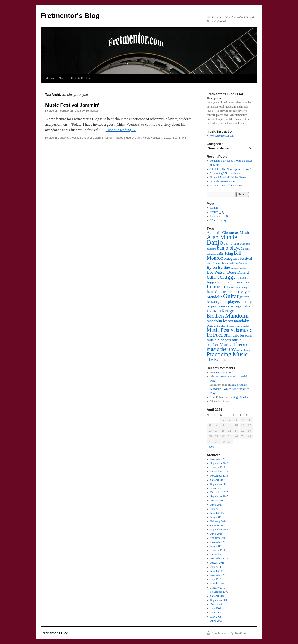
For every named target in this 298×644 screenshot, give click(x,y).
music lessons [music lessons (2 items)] (241, 335)
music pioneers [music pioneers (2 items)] (219, 340)
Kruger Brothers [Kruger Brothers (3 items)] (221, 313)
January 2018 (218, 488)
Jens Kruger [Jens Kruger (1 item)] (236, 307)
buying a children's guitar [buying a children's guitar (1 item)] (235, 263)
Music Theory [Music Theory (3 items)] (234, 344)
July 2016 (216, 509)
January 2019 (218, 467)
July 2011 (216, 567)
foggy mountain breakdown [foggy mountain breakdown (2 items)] (229, 282)
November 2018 (219, 476)
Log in (214, 208)
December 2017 (219, 492)
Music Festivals (152, 138)
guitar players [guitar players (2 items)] (229, 301)
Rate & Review (81, 78)
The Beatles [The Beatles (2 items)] (216, 359)
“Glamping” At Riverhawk (225, 173)
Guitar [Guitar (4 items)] (231, 296)
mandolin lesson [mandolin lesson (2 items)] (220, 321)
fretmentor (92, 111)
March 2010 (217, 583)
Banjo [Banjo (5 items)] (215, 242)
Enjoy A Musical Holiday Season (229, 177)
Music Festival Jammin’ (72, 105)
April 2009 (216, 621)
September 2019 (219, 463)
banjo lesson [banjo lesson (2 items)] (234, 243)
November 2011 (219, 559)
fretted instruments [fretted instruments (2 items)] (222, 292)
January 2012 (218, 550)
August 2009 (218, 604)
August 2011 (217, 563)
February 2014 (218, 521)
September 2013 (219, 530)
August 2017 (218, 501)
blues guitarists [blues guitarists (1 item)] (214, 263)
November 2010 (219, 575)
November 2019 (219, 459)
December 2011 (219, 554)
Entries (217, 212)
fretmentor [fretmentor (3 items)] (218, 287)
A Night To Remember (223, 181)
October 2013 (218, 525)
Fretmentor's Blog (70, 16)
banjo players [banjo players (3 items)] (231, 248)
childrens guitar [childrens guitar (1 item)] (238, 268)
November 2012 (219, 542)
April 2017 (216, 505)
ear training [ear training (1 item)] (242, 278)
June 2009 (216, 612)
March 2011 (217, 571)
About (62, 78)
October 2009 (218, 596)
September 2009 (219, 600)
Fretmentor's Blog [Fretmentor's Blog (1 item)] (238, 287)
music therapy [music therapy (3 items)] (221, 349)
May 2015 (216, 517)
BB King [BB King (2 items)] (226, 253)
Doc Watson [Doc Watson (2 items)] (217, 272)
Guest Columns (94, 138)
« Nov (210, 447)
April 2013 (216, 534)
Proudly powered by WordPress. (229, 633)
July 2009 (216, 608)
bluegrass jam (133, 138)
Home (50, 78)
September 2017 (219, 496)
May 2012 (216, 546)
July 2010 (216, 579)
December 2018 (219, 472)
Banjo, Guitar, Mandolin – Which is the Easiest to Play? (230, 389)
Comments (219, 216)
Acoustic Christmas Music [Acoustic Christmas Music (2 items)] (228, 233)
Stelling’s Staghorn (240, 397)
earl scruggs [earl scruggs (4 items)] (221, 277)
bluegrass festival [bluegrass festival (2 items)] (238, 258)
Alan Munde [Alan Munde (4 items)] (222, 237)
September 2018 (219, 484)
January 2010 (218, 588)
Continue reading (121, 130)
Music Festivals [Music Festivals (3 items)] (223, 330)
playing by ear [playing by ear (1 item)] (243, 350)
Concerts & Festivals (70, 138)
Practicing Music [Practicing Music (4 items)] (227, 354)
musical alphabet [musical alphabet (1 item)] (241, 326)
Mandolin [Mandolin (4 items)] (237, 316)
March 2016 (217, 513)
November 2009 (219, 592)
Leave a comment (175, 138)
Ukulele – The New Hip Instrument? (231, 169)
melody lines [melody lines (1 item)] (225, 326)
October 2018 (218, 480)
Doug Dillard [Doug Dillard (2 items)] (238, 272)
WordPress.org (218, 220)
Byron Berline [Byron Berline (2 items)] (218, 267)
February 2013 (218, 538)
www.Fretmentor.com (222, 136)
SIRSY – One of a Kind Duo (226, 186)
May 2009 (216, 617)
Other (108, 138)
